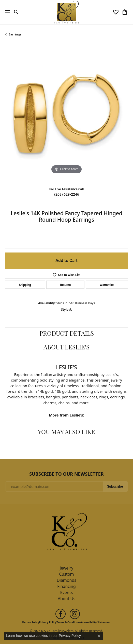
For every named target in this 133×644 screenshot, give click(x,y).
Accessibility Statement (96, 622)
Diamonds (66, 580)
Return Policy (31, 622)
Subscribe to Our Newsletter (66, 474)
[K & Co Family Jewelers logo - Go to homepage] (66, 12)
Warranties (107, 285)
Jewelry (67, 568)
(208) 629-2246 (67, 194)
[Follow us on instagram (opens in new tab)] (75, 614)
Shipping (25, 285)
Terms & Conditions (69, 622)
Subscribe (115, 486)
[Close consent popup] (99, 636)
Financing (66, 586)
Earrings (15, 34)
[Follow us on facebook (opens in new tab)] (61, 614)
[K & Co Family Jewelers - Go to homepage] (67, 533)
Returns (65, 285)
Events (66, 592)
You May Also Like (66, 433)
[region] (66, 114)
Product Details (67, 334)
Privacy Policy (48, 622)
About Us (66, 599)
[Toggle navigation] (6, 12)
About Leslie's (66, 348)
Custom (66, 574)
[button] (16, 12)
